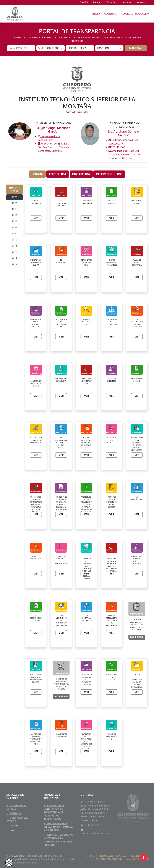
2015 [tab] (15, 264)
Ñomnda (141, 2)
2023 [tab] (15, 215)
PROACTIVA (81, 174)
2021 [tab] (15, 227)
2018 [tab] (15, 246)
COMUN (37, 174)
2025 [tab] (15, 203)
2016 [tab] (15, 258)
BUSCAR (136, 48)
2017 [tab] (15, 252)
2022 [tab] (15, 221)
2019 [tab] (15, 240)
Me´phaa (127, 2)
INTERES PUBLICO (109, 174)
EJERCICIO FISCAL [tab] (15, 189)
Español (84, 2)
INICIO (96, 14)
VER (36, 218)
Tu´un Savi (112, 2)
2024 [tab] (15, 209)
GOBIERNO (110, 14)
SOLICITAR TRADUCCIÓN (136, 14)
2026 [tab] (15, 197)
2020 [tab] (15, 234)
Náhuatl (97, 2)
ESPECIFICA (58, 174)
